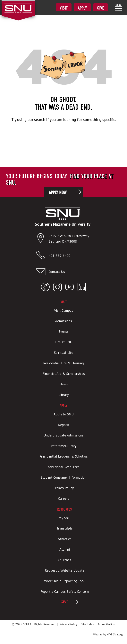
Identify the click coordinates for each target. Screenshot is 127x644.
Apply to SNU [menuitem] (64, 414)
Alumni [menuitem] (65, 549)
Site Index (87, 624)
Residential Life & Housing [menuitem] (63, 363)
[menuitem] (118, 7)
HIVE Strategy (115, 634)
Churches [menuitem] (64, 560)
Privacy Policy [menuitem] (63, 488)
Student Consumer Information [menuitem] (63, 477)
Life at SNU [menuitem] (63, 342)
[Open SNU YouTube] (70, 288)
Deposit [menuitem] (64, 425)
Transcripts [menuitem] (65, 528)
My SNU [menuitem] (65, 518)
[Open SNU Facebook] (45, 288)
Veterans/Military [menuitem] (64, 446)
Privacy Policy (68, 624)
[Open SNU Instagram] (57, 288)
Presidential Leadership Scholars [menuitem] (63, 456)
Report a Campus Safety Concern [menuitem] (64, 591)
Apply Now (58, 192)
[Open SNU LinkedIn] (82, 288)
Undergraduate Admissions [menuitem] (64, 435)
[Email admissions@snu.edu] (63, 272)
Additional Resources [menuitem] (63, 467)
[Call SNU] (42, 256)
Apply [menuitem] (82, 8)
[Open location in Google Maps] (42, 239)
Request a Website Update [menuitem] (64, 570)
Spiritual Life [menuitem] (63, 353)
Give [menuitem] (101, 8)
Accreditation (106, 624)
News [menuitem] (64, 384)
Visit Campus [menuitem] (64, 310)
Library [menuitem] (63, 395)
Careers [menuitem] (64, 498)
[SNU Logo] (18, 6)
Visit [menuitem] (64, 8)
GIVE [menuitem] (64, 602)
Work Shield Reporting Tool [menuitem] (64, 581)
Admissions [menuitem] (63, 321)
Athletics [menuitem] (65, 539)
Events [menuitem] (63, 331)
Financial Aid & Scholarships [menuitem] (64, 374)
